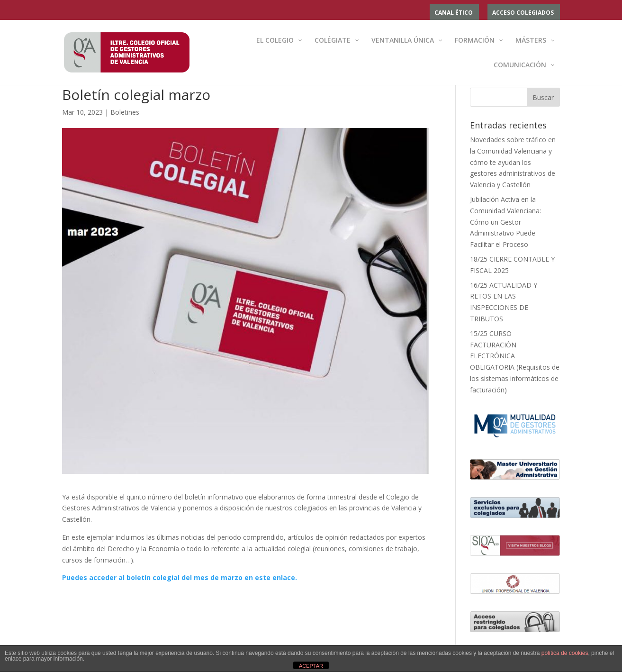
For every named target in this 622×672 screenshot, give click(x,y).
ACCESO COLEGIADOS (523, 13)
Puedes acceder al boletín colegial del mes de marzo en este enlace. (180, 577)
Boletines (125, 112)
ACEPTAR (311, 666)
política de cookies (565, 653)
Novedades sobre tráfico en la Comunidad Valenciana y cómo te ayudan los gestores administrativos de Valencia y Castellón (513, 162)
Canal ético (454, 13)
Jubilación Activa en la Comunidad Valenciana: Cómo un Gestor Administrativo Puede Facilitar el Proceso (505, 222)
